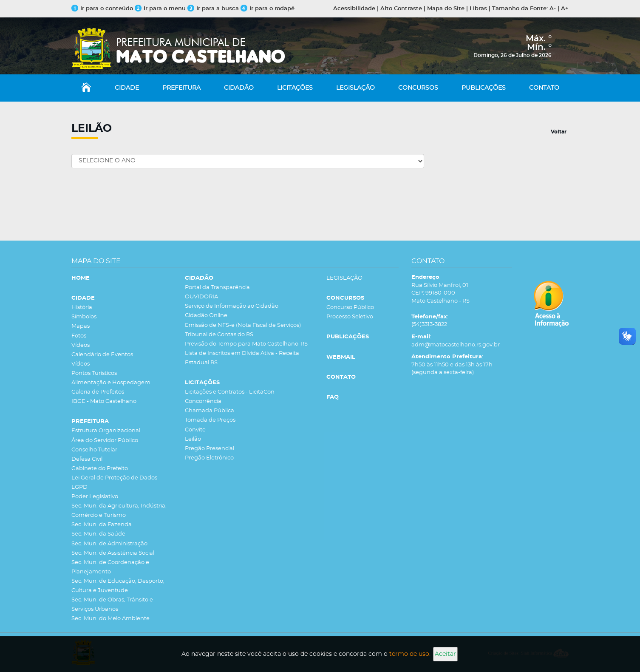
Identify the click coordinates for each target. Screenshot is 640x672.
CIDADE (127, 88)
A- (553, 9)
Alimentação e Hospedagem (111, 383)
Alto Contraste (401, 9)
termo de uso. (410, 654)
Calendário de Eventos (102, 355)
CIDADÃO (239, 88)
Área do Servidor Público (105, 441)
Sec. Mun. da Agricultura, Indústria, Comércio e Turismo (119, 511)
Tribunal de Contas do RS (219, 335)
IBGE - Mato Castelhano (104, 401)
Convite (195, 430)
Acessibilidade (354, 9)
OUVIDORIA (201, 297)
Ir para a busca (213, 9)
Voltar (559, 132)
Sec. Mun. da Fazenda (102, 525)
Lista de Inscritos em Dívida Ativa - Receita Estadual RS (242, 358)
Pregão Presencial (210, 449)
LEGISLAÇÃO (355, 88)
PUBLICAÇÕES (484, 88)
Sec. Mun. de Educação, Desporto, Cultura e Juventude (118, 586)
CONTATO (544, 88)
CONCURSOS (418, 88)
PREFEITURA (181, 88)
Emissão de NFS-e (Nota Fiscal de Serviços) (243, 325)
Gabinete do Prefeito (100, 469)
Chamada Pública (210, 411)
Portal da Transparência (217, 288)
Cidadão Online (206, 316)
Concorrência (203, 401)
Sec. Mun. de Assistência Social (113, 553)
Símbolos (84, 317)
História (82, 308)
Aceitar (445, 654)
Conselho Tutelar (94, 450)
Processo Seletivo (350, 317)
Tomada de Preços (210, 420)
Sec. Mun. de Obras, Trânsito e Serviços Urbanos (112, 605)
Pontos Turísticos (94, 373)
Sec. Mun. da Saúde (98, 534)
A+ (565, 9)
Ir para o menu (161, 9)
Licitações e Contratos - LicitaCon (230, 392)
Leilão (193, 439)
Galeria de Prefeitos (98, 392)
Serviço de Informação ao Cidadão (232, 306)
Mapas (81, 326)
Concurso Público (350, 308)
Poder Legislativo (95, 497)
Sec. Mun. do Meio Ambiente (110, 619)
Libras (478, 9)
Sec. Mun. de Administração (109, 544)
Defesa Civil (87, 459)
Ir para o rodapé (268, 9)
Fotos (79, 336)
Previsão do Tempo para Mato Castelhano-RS (246, 344)
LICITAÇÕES (295, 88)
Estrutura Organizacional (106, 431)
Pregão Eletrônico (209, 458)
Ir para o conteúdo (102, 9)
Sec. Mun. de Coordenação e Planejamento (110, 567)
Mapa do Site (446, 9)
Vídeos (81, 345)
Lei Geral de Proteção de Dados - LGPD (116, 483)
